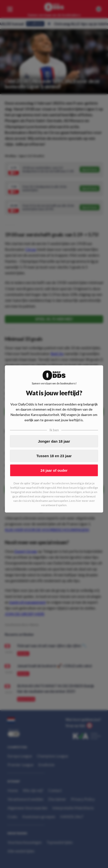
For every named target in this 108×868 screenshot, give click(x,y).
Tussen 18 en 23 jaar (54, 456)
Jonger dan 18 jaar (54, 441)
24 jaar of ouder (54, 470)
